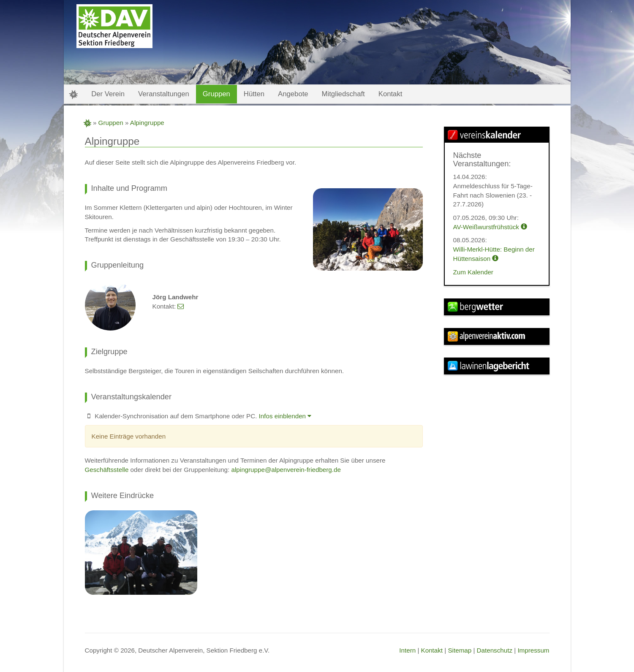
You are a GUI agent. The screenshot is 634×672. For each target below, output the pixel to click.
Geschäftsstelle (107, 470)
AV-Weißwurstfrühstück (490, 227)
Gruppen (111, 123)
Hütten (254, 94)
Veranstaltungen (164, 94)
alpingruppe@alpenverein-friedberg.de (286, 470)
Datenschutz (495, 650)
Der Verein (108, 94)
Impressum (533, 650)
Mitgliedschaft (343, 94)
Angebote (293, 94)
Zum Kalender (473, 272)
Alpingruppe (147, 123)
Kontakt (432, 650)
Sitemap (460, 650)
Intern (407, 650)
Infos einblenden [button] (285, 416)
